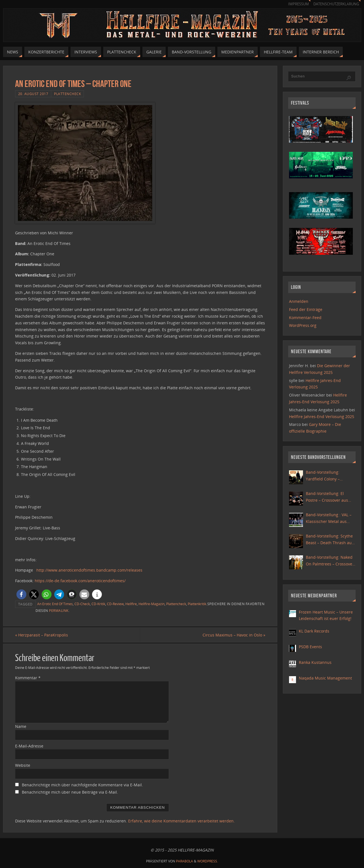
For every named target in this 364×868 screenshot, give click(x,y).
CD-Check (82, 604)
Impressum (299, 4)
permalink (59, 610)
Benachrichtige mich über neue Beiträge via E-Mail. (70, 792)
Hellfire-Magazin (152, 604)
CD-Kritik (98, 604)
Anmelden (299, 301)
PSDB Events (310, 647)
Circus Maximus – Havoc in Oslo (234, 635)
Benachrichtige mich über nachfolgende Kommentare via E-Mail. (82, 785)
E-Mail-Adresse (29, 746)
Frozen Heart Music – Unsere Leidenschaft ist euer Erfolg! (326, 615)
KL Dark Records (314, 631)
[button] (21, 594)
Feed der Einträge (306, 309)
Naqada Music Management (325, 678)
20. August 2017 (33, 94)
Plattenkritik (197, 604)
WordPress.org (303, 325)
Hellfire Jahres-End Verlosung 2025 (322, 417)
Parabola (185, 861)
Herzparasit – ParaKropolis (42, 635)
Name (21, 726)
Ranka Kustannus (315, 662)
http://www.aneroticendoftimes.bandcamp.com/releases (89, 570)
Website (23, 765)
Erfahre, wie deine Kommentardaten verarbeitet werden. (181, 821)
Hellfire (131, 604)
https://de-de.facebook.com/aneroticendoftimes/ (80, 581)
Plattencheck (67, 94)
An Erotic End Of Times (55, 604)
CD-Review (115, 604)
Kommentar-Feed (305, 318)
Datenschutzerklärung (336, 4)
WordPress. (208, 861)
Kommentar (28, 678)
